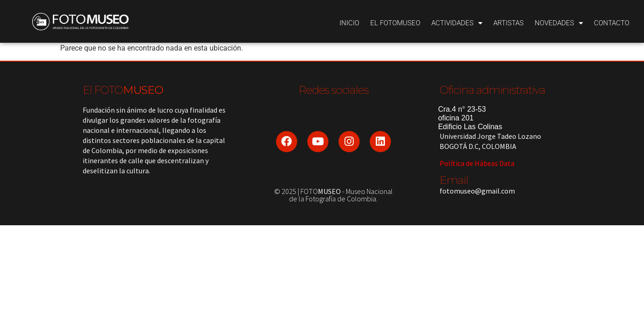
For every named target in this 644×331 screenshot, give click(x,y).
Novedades (559, 23)
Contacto (612, 23)
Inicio (349, 23)
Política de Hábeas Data (477, 163)
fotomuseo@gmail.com (477, 191)
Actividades (457, 23)
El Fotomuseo (395, 23)
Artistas (508, 23)
